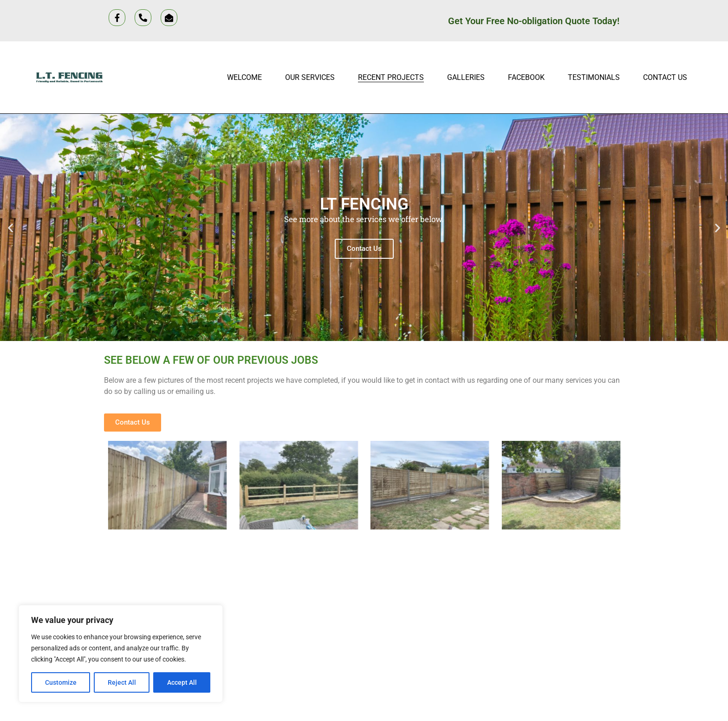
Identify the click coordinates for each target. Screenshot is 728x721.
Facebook (526, 77)
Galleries (466, 77)
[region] (121, 654)
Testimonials (594, 77)
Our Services (310, 77)
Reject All (122, 682)
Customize (61, 682)
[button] (10, 227)
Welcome (244, 77)
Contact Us (665, 77)
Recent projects (391, 77)
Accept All (182, 682)
